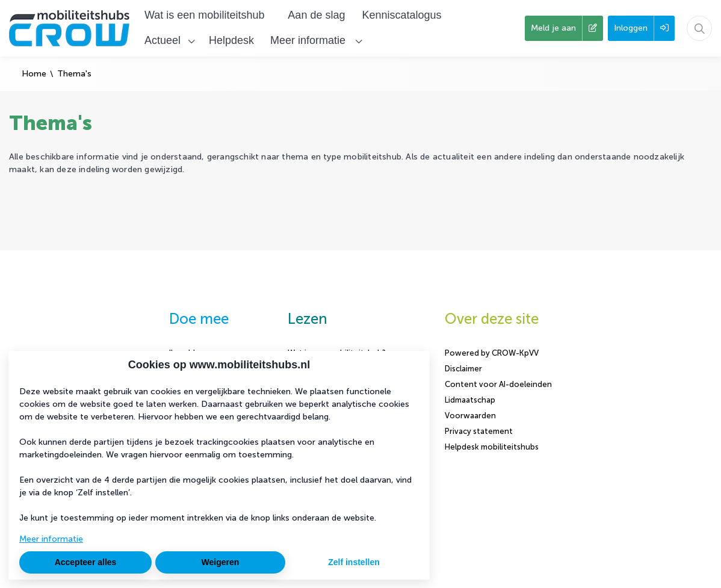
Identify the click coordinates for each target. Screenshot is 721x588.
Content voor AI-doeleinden (498, 384)
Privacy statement (479, 431)
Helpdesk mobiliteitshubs (492, 447)
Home (34, 74)
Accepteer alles (86, 562)
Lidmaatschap (470, 400)
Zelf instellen (354, 562)
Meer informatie (51, 539)
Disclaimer (463, 369)
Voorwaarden (470, 416)
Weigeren (221, 562)
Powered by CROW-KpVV (492, 353)
